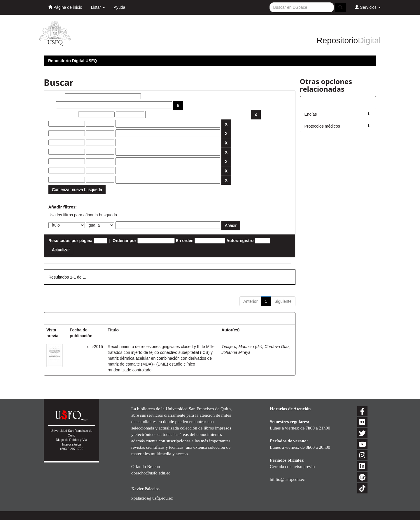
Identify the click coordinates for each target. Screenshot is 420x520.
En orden (185, 241)
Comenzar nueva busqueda (77, 189)
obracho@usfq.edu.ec (151, 473)
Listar (98, 7)
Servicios (368, 7)
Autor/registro (240, 241)
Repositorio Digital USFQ (72, 61)
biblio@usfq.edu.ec (287, 479)
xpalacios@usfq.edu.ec (152, 498)
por (52, 105)
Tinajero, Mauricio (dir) (242, 347)
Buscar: (56, 96)
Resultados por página (70, 241)
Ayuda (119, 7)
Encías (311, 114)
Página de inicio (65, 7)
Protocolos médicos (322, 126)
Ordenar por (124, 241)
